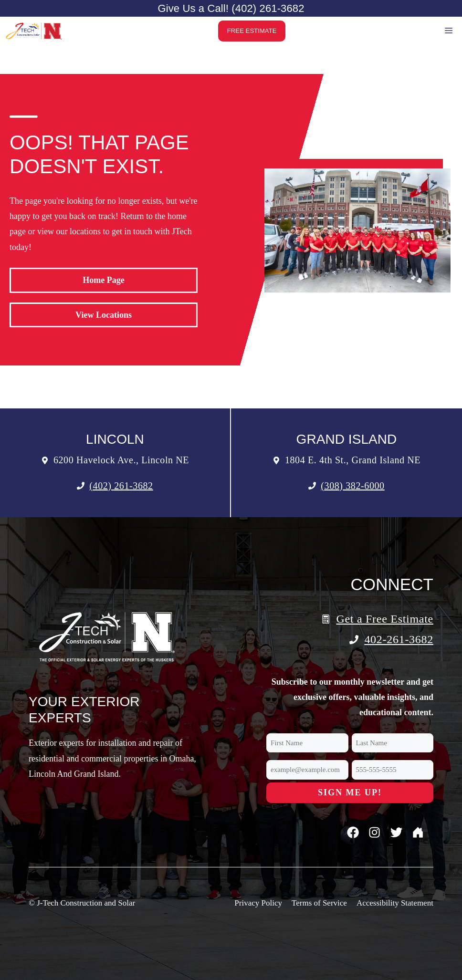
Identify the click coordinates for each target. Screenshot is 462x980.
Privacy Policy (258, 903)
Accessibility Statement (395, 903)
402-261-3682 (399, 639)
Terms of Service (319, 903)
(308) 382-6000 (352, 486)
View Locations (104, 315)
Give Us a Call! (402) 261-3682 (231, 8)
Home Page (103, 280)
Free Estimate (252, 31)
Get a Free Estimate (385, 619)
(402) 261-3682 (121, 486)
